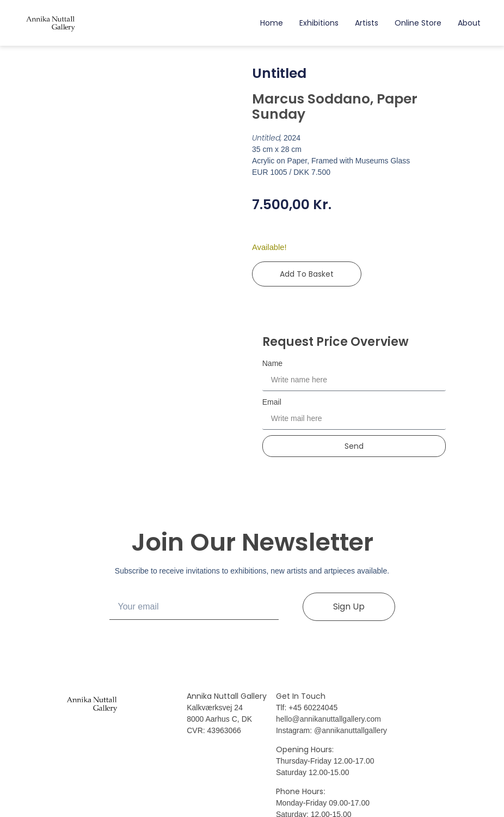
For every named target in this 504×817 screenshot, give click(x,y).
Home (272, 23)
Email (272, 402)
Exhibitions (319, 23)
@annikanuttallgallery (351, 730)
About (469, 23)
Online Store (418, 23)
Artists (367, 23)
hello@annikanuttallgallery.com (328, 719)
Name (272, 363)
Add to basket (307, 274)
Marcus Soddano (311, 99)
